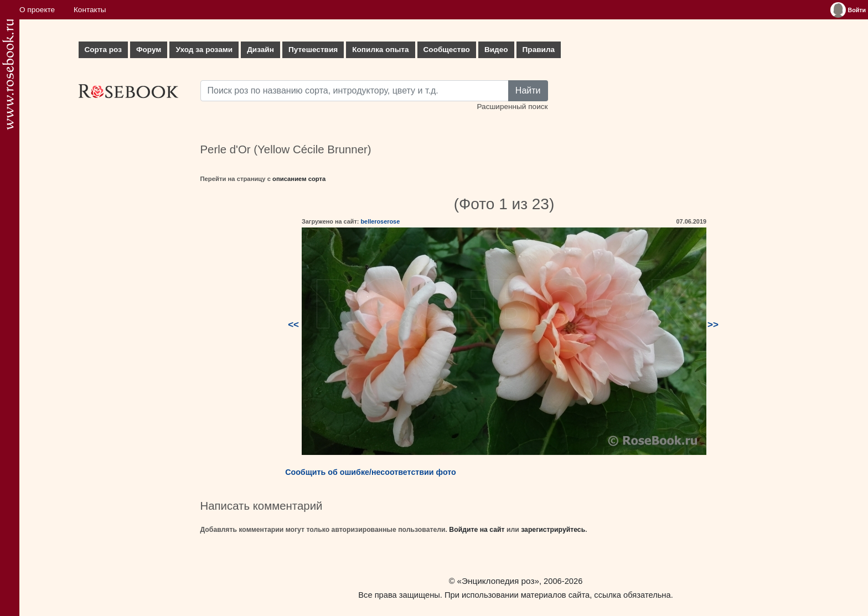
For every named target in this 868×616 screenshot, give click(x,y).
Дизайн (260, 50)
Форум (149, 50)
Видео (496, 50)
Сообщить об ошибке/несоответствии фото (371, 472)
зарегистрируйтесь (553, 530)
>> (713, 325)
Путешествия (313, 50)
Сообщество (447, 50)
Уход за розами (204, 50)
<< (293, 325)
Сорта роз (103, 50)
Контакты (90, 10)
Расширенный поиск (512, 107)
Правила (539, 50)
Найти (528, 90)
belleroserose (380, 221)
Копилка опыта (380, 50)
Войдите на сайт (477, 530)
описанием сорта (299, 179)
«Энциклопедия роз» (498, 581)
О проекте (37, 10)
